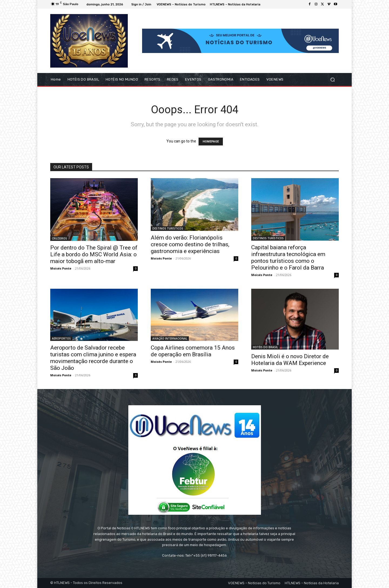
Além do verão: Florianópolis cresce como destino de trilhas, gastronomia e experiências (190, 244)
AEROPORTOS (61, 338)
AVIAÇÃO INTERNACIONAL (170, 338)
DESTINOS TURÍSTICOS (168, 228)
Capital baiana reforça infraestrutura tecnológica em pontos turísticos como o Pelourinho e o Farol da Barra (288, 258)
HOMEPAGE (211, 142)
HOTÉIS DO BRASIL (265, 347)
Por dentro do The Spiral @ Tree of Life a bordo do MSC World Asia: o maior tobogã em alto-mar (94, 254)
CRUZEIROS (59, 238)
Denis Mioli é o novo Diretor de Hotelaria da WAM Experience (290, 360)
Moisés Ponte (61, 268)
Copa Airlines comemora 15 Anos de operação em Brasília (193, 351)
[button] (332, 80)
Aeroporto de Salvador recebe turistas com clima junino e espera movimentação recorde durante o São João (93, 358)
